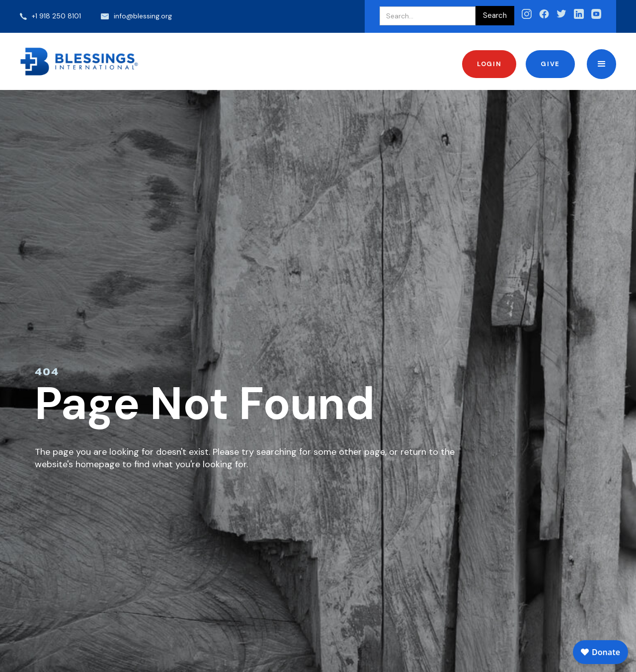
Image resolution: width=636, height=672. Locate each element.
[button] (601, 64)
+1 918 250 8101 (56, 16)
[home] (79, 61)
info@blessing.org (143, 16)
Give (550, 64)
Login (489, 64)
